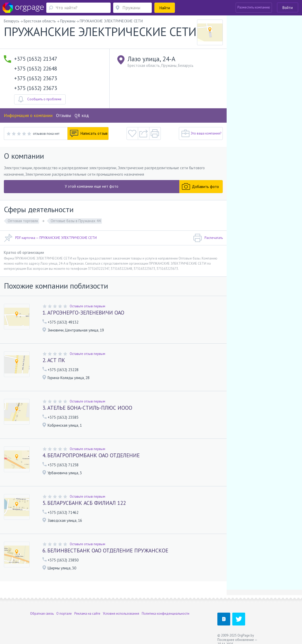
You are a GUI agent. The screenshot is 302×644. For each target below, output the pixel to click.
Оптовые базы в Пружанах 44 (76, 221)
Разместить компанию (254, 7)
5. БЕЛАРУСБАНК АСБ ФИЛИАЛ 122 (84, 503)
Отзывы (64, 115)
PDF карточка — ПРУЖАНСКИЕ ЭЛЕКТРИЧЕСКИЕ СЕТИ (50, 238)
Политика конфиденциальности (166, 614)
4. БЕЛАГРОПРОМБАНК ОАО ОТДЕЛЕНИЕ (91, 455)
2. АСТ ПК (54, 360)
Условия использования (121, 614)
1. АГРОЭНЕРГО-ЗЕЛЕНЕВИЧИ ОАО (83, 313)
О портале (64, 614)
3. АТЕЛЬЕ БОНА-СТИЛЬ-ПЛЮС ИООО (87, 408)
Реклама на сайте (87, 614)
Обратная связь (42, 614)
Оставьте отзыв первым (87, 306)
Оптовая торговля (23, 221)
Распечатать (208, 238)
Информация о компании (28, 115)
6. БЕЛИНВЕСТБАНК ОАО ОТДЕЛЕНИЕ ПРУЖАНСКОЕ (105, 551)
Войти (288, 8)
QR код (82, 115)
